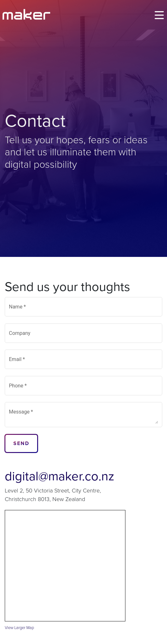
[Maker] (26, 14)
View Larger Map (19, 628)
